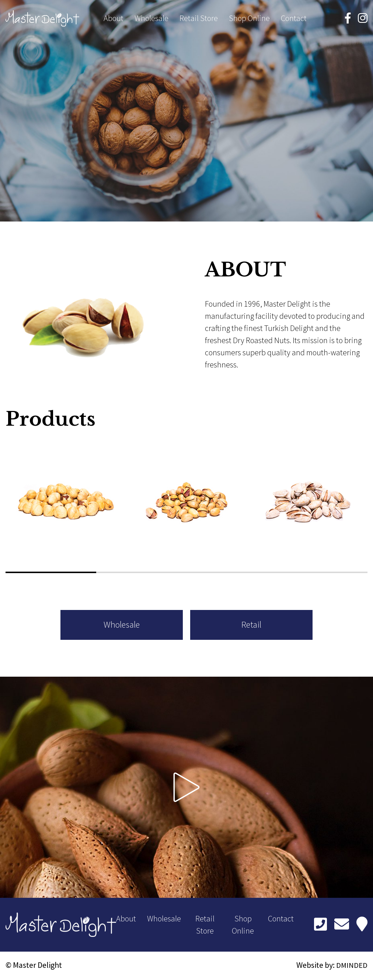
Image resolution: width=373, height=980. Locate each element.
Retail (245, 626)
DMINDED (351, 966)
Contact (294, 19)
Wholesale (151, 19)
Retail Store (199, 19)
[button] (51, 572)
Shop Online (249, 19)
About (114, 19)
